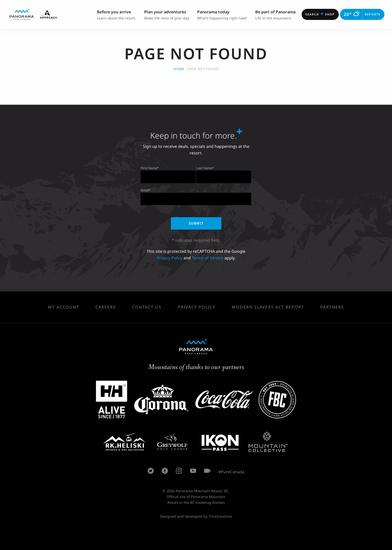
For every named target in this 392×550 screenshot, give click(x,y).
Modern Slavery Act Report (268, 307)
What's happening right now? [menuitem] (222, 15)
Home (179, 69)
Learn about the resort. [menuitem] (116, 15)
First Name (149, 168)
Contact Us (147, 307)
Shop (320, 14)
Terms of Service (208, 258)
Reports (362, 14)
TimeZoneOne (220, 516)
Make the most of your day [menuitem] (167, 15)
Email (145, 190)
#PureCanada (231, 472)
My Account (64, 307)
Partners (332, 307)
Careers (106, 307)
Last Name (204, 168)
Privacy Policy (170, 258)
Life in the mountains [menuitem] (275, 15)
